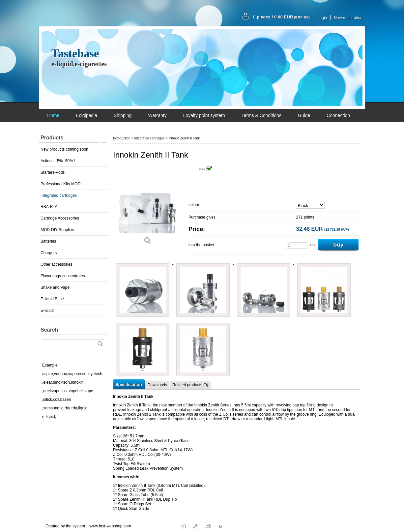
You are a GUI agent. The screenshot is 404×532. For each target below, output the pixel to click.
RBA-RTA (49, 207)
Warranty (157, 115)
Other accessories (57, 264)
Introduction (122, 138)
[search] (100, 344)
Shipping (123, 115)
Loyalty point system (204, 115)
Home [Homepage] (53, 115)
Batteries (48, 241)
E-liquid (47, 310)
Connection (338, 115)
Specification (129, 384)
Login (322, 18)
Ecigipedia (87, 115)
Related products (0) (190, 385)
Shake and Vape (55, 287)
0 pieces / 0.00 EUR (282, 17)
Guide (304, 115)
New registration (348, 18)
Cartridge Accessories (60, 218)
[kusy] (297, 245)
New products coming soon (64, 149)
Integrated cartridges (59, 195)
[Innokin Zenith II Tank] (148, 207)
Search (49, 330)
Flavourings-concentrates (63, 276)
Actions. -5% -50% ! (58, 161)
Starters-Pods (53, 172)
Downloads (157, 385)
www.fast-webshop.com (110, 526)
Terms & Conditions (261, 115)
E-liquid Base (52, 299)
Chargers (49, 253)
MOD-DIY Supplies (57, 230)
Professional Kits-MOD (60, 184)
